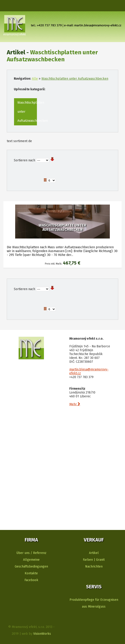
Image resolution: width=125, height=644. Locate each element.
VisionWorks (42, 634)
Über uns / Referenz (31, 553)
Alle (35, 79)
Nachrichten (94, 566)
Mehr (75, 404)
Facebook (31, 580)
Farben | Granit (94, 560)
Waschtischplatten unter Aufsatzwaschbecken (75, 79)
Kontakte (31, 573)
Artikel (94, 553)
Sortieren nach (24, 160)
